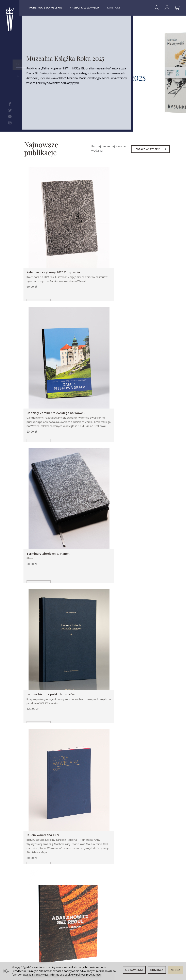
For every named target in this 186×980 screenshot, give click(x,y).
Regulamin (65, 893)
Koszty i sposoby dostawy (64, 902)
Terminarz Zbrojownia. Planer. (49, 393)
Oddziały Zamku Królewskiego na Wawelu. (133, 258)
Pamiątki (98, 649)
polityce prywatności (89, 975)
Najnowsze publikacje (41, 148)
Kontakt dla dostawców (37, 955)
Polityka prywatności (66, 933)
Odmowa (157, 970)
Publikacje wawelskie (46, 7)
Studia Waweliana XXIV (44, 528)
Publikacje (31, 649)
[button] (169, 748)
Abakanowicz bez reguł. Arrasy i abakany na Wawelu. (134, 530)
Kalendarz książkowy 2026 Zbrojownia (54, 258)
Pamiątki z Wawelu (84, 7)
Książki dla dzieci (66, 649)
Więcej (43, 787)
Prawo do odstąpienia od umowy (66, 922)
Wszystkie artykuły (147, 676)
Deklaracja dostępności (96, 900)
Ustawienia (134, 970)
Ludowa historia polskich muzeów (127, 393)
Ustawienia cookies (66, 942)
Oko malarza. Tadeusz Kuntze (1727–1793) (58, 708)
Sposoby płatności (64, 912)
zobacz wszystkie (148, 149)
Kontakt (114, 7)
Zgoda (175, 970)
